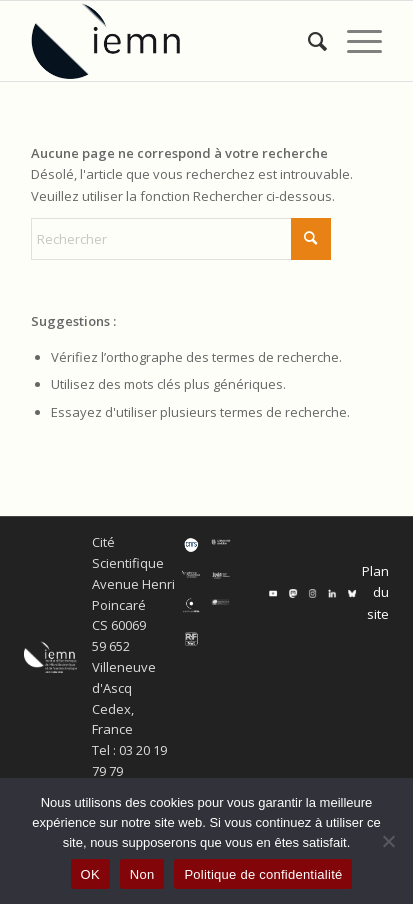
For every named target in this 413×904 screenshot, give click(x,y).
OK (90, 874)
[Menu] (354, 41)
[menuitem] (307, 41)
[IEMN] (171, 41)
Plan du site (375, 592)
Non (142, 874)
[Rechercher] (307, 41)
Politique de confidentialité (263, 874)
